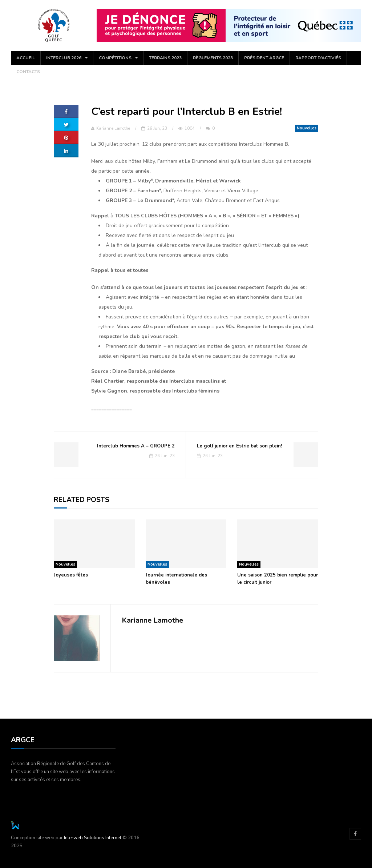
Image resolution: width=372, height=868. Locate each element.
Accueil (26, 58)
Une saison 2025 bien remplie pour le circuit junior (278, 579)
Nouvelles (307, 128)
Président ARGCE (264, 58)
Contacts (28, 72)
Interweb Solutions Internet (93, 838)
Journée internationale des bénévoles (176, 579)
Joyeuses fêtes (71, 575)
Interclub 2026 (64, 58)
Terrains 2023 (165, 58)
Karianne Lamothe (111, 128)
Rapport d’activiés (318, 58)
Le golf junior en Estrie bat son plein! (239, 446)
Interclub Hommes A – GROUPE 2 (136, 446)
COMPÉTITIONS (115, 58)
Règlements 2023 (213, 58)
